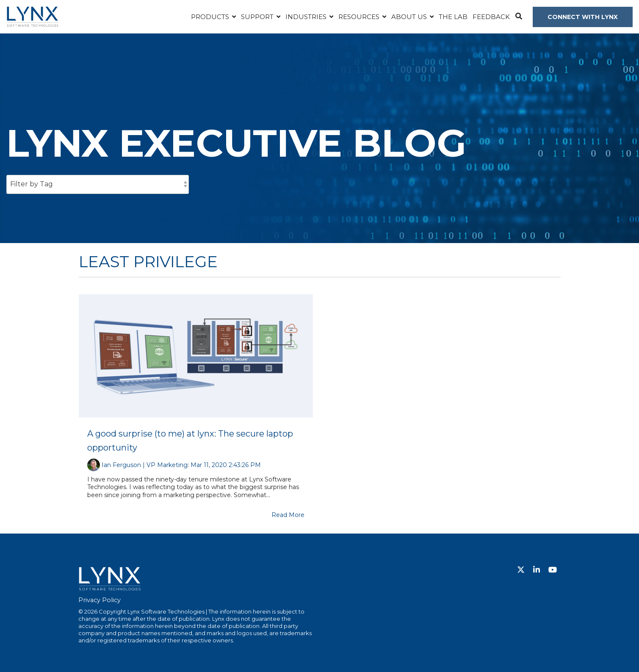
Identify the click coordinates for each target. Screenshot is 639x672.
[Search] (519, 17)
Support (258, 17)
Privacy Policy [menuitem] (100, 600)
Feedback (491, 17)
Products (211, 17)
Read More (288, 515)
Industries (307, 17)
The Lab (453, 17)
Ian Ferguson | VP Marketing (145, 465)
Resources (360, 17)
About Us (410, 17)
